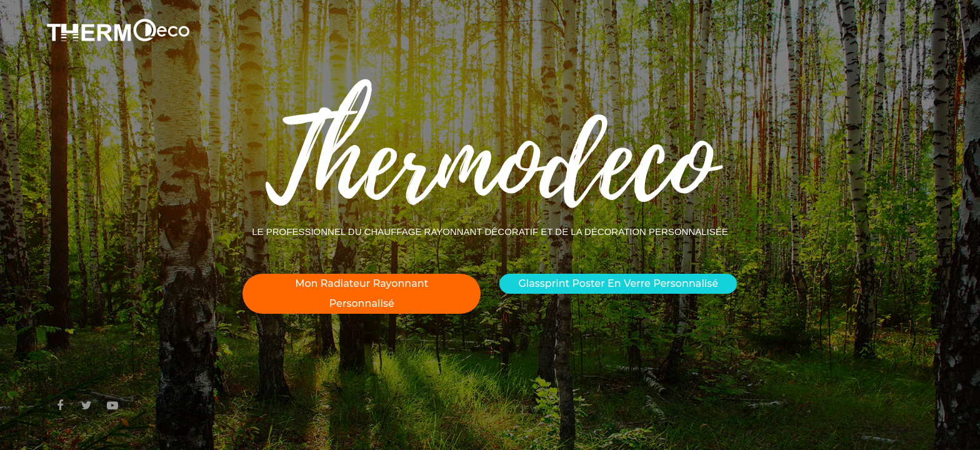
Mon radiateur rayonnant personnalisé (362, 293)
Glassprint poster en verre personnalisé (618, 283)
